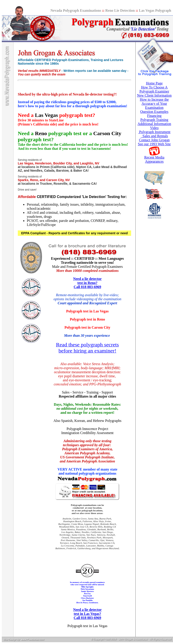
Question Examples (154, 112)
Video (154, 128)
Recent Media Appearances (154, 159)
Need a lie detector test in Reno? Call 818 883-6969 (88, 283)
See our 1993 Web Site (154, 144)
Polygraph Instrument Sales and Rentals (154, 134)
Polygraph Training (154, 120)
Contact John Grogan (154, 140)
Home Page (154, 83)
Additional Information (154, 124)
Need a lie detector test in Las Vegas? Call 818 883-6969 (88, 614)
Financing (154, 116)
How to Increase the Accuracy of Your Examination (154, 104)
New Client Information (154, 95)
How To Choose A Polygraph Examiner (154, 89)
